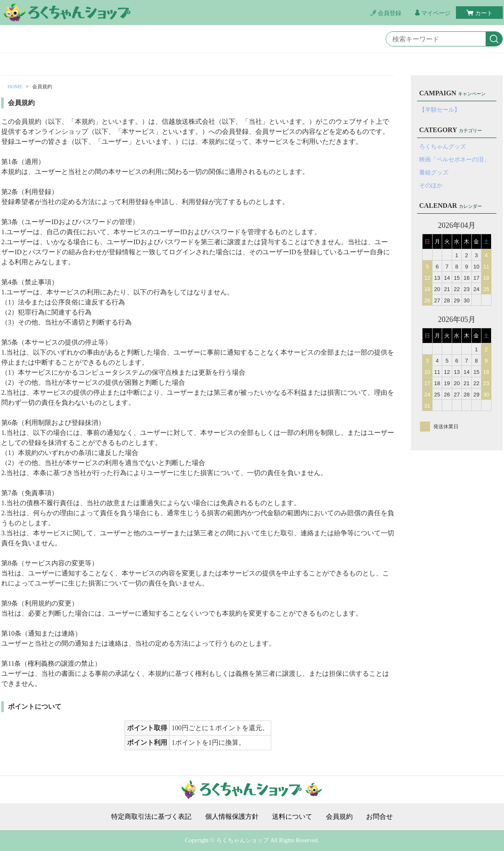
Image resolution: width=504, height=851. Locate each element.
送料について (292, 817)
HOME (15, 87)
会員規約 (339, 817)
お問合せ (379, 817)
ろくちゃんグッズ (443, 147)
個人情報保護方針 (232, 817)
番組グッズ (434, 172)
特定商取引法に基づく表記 (151, 817)
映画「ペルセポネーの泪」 (454, 160)
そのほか (431, 185)
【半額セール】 (440, 110)
